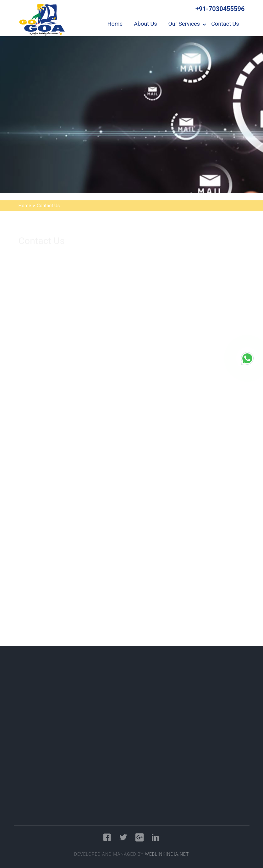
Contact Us (225, 24)
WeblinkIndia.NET (167, 854)
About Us (145, 24)
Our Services (184, 24)
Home (115, 24)
